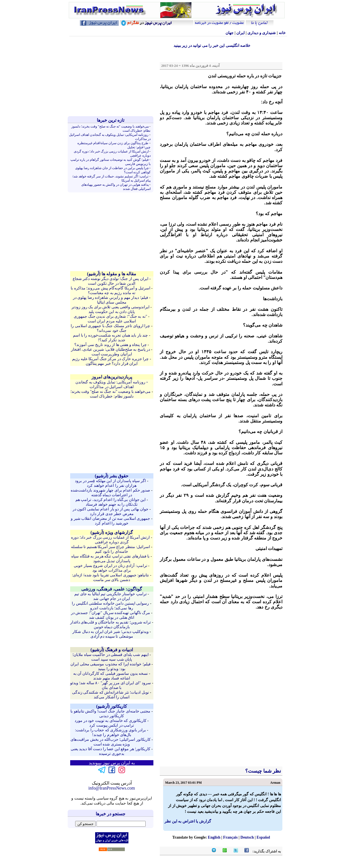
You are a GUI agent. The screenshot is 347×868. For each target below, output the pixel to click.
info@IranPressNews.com (112, 788)
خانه (282, 33)
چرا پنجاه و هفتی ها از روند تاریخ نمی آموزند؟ (111, 345)
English (214, 837)
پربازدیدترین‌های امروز (112, 377)
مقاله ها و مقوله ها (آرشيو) (112, 274)
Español (263, 837)
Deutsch (247, 837)
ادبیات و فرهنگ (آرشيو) (112, 650)
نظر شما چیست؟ (263, 771)
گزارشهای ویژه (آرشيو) (112, 532)
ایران (240, 33)
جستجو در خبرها (111, 814)
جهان (230, 33)
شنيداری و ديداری (262, 33)
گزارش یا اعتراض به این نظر (188, 821)
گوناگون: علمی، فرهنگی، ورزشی (112, 589)
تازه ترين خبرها (111, 120)
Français (231, 837)
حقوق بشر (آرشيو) (112, 476)
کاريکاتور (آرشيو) (112, 706)
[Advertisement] (112, 76)
